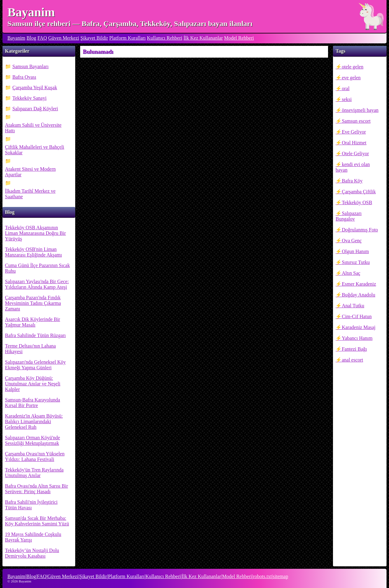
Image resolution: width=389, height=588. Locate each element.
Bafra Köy (352, 181)
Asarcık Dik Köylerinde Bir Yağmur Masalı (32, 322)
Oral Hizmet (354, 143)
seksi (347, 99)
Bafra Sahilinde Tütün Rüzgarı (35, 335)
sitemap (280, 576)
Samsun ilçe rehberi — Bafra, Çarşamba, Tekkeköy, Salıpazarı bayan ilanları (130, 24)
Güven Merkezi (64, 38)
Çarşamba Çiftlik (359, 192)
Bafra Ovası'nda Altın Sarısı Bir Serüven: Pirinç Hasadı (37, 489)
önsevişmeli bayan (360, 110)
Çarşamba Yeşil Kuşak (35, 88)
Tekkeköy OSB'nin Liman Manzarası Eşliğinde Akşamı (33, 252)
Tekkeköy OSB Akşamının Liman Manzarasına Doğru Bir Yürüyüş (35, 233)
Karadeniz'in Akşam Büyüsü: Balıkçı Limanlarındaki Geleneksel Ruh (34, 421)
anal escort (352, 360)
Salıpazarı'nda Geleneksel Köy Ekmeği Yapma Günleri (35, 365)
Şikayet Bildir (94, 38)
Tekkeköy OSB (357, 202)
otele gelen (352, 67)
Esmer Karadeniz (359, 284)
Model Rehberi (239, 38)
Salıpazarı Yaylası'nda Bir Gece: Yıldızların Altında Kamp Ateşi (37, 284)
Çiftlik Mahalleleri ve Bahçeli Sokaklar (35, 150)
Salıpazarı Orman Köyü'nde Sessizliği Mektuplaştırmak (32, 440)
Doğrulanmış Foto (360, 230)
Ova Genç (352, 241)
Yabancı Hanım (357, 338)
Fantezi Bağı (354, 349)
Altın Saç (351, 273)
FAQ (42, 38)
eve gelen (351, 78)
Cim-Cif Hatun (357, 316)
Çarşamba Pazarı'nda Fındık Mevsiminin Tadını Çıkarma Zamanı (33, 303)
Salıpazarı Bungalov (348, 216)
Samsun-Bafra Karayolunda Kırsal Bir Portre (32, 403)
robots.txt (262, 576)
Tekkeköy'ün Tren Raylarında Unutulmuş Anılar (34, 473)
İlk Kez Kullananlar (203, 38)
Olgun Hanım (355, 251)
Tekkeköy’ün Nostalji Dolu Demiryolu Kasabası (32, 553)
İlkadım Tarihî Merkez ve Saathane (30, 194)
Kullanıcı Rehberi (165, 38)
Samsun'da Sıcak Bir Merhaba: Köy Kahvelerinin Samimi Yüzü (37, 521)
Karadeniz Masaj (359, 327)
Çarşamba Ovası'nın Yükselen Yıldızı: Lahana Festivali (35, 456)
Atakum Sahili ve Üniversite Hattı (33, 128)
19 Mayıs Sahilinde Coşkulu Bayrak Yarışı (33, 537)
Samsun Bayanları (30, 66)
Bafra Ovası (24, 77)
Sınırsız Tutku (356, 262)
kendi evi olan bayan (353, 167)
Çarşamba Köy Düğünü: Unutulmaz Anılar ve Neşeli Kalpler (33, 384)
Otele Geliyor (355, 154)
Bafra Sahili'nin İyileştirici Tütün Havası (31, 505)
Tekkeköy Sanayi (29, 98)
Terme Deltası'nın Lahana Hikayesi (30, 349)
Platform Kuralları (128, 38)
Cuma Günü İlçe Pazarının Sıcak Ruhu (37, 268)
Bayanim (31, 12)
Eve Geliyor (354, 132)
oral (346, 88)
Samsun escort (356, 121)
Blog (31, 38)
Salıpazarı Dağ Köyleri (35, 109)
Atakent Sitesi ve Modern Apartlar (30, 172)
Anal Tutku (353, 306)
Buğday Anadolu (358, 295)
